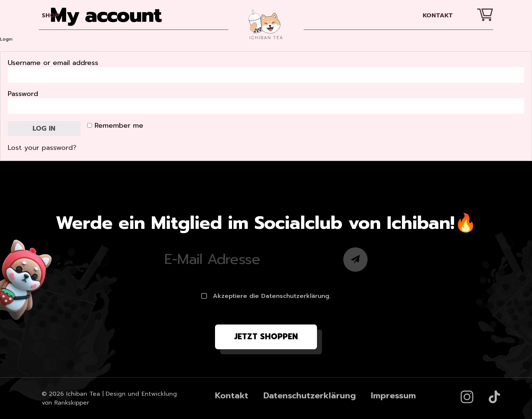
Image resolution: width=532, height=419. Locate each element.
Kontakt (438, 15)
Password (24, 94)
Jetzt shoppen (266, 337)
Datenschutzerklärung (310, 396)
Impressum (393, 396)
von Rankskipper (65, 403)
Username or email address (54, 63)
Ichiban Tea (83, 394)
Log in (44, 128)
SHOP (51, 15)
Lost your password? (42, 148)
